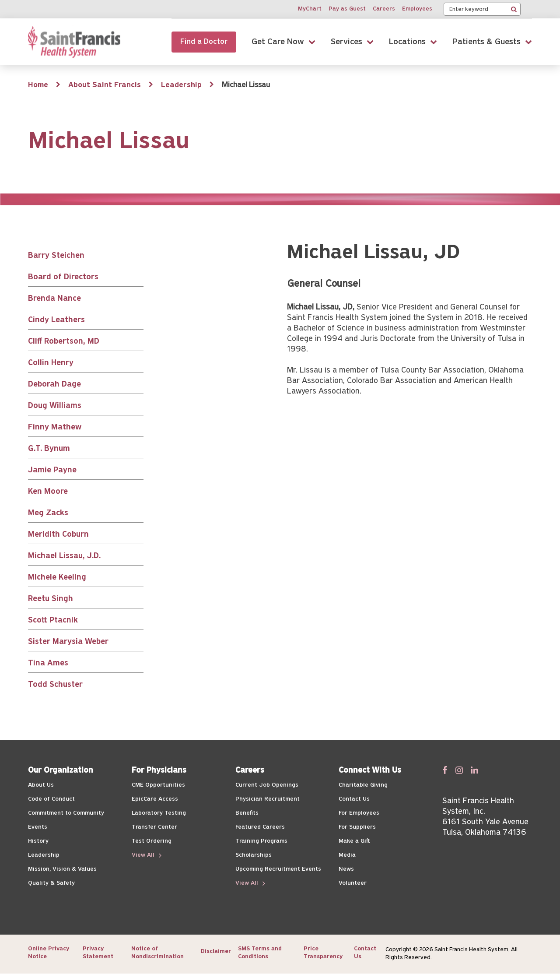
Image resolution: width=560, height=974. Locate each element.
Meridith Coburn (58, 535)
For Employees (359, 813)
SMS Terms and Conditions (260, 953)
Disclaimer (216, 951)
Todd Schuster (55, 685)
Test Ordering (152, 841)
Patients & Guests (486, 42)
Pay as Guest (347, 9)
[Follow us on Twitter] (459, 770)
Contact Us (354, 799)
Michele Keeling (57, 578)
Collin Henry (51, 363)
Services (346, 42)
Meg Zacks (48, 513)
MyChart (310, 9)
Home (38, 85)
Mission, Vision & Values (62, 869)
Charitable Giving (363, 785)
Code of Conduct (51, 799)
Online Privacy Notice (49, 953)
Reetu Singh (51, 599)
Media (347, 855)
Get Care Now (278, 42)
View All (144, 855)
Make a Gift (354, 841)
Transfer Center (154, 827)
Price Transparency (323, 953)
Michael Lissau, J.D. (64, 556)
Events (38, 827)
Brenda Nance (54, 299)
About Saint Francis (105, 85)
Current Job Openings (267, 785)
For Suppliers (357, 827)
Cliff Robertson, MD (64, 342)
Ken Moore (48, 492)
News (346, 869)
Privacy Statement (98, 953)
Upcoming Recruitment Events (278, 869)
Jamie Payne (52, 470)
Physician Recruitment (268, 799)
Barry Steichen (56, 256)
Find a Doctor (204, 42)
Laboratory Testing (159, 813)
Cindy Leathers (56, 320)
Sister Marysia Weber (68, 642)
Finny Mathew (55, 427)
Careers (384, 9)
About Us (41, 785)
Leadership (181, 85)
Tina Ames (48, 663)
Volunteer (353, 883)
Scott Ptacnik (53, 621)
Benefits (247, 813)
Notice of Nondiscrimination (157, 953)
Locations (407, 42)
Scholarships (254, 855)
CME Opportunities (158, 785)
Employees (417, 9)
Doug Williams (55, 406)
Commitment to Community (66, 813)
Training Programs (261, 841)
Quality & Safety (51, 883)
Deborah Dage (54, 385)
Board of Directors (63, 277)
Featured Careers (260, 827)
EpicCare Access (155, 799)
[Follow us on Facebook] (445, 770)
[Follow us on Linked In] (474, 770)
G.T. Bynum (49, 449)
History (38, 841)
